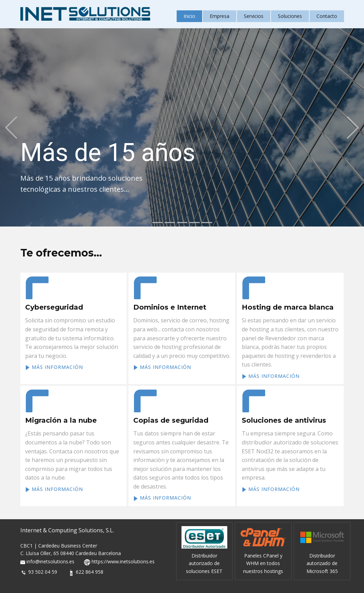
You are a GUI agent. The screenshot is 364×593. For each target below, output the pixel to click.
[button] (11, 127)
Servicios (254, 16)
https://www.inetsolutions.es (123, 562)
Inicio (189, 16)
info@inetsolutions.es (50, 562)
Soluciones (290, 16)
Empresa (220, 16)
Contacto (327, 16)
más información (54, 367)
